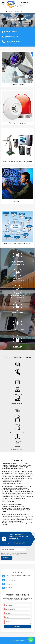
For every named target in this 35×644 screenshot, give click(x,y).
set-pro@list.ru (9, 584)
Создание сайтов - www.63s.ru (17, 640)
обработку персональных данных (13, 554)
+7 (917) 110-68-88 (13, 11)
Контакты (17, 22)
